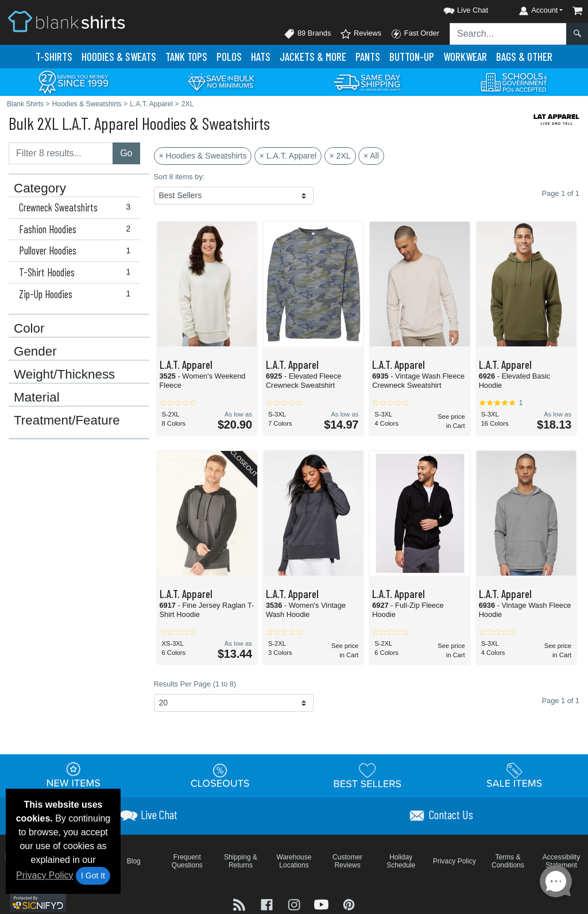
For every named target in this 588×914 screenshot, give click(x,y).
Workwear (465, 57)
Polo (229, 57)
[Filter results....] (61, 153)
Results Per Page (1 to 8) (195, 684)
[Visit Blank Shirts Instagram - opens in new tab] (295, 904)
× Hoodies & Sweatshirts (203, 156)
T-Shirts (54, 57)
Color (29, 329)
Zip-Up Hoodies (77, 294)
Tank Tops (186, 57)
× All (371, 156)
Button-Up (412, 57)
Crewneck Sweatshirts (77, 207)
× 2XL (340, 156)
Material (37, 398)
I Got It (93, 876)
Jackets (313, 57)
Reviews (361, 34)
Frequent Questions (187, 861)
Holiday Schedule (401, 861)
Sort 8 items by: (179, 177)
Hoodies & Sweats (119, 57)
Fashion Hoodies (77, 229)
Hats (261, 57)
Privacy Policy (45, 875)
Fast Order (415, 34)
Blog (134, 861)
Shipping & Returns (241, 861)
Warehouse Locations (294, 861)
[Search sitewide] (508, 34)
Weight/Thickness (64, 375)
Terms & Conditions (508, 861)
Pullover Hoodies (77, 250)
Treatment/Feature (67, 421)
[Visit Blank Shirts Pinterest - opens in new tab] (349, 904)
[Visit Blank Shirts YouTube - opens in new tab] (323, 904)
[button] (455, 8)
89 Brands (307, 34)
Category (40, 188)
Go (126, 153)
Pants (368, 57)
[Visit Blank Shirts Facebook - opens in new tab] (268, 904)
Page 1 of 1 (561, 701)
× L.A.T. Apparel (288, 156)
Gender (35, 352)
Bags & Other (524, 57)
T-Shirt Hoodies (77, 272)
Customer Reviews (347, 861)
